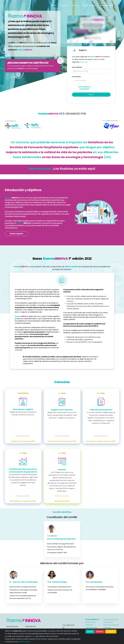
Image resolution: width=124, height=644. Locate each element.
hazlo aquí (84, 62)
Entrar (91, 95)
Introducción (64, 5)
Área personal (107, 5)
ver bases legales (31, 69)
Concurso (75, 5)
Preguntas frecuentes (111, 620)
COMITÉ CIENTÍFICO (91, 628)
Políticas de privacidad (111, 625)
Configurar (111, 632)
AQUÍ (34, 636)
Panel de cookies (24, 642)
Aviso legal (107, 628)
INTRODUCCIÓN (90, 622)
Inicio (54, 5)
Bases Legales (17, 234)
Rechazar (100, 632)
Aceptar (90, 632)
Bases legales (15, 77)
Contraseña (76, 77)
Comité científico (88, 5)
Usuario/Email (77, 67)
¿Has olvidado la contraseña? (84, 88)
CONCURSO (89, 625)
